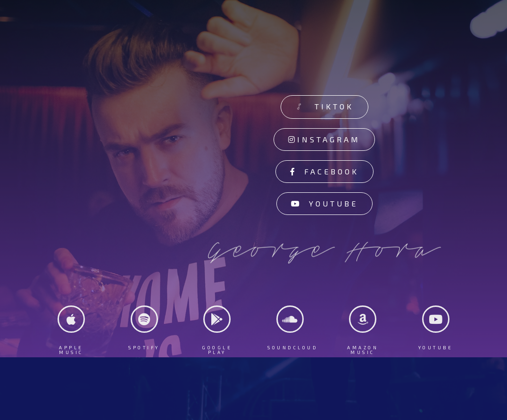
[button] (324, 107)
